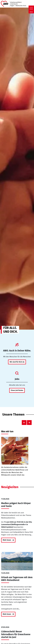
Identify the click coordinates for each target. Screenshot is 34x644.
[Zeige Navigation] (31, 8)
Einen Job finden (17, 390)
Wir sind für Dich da (17, 362)
